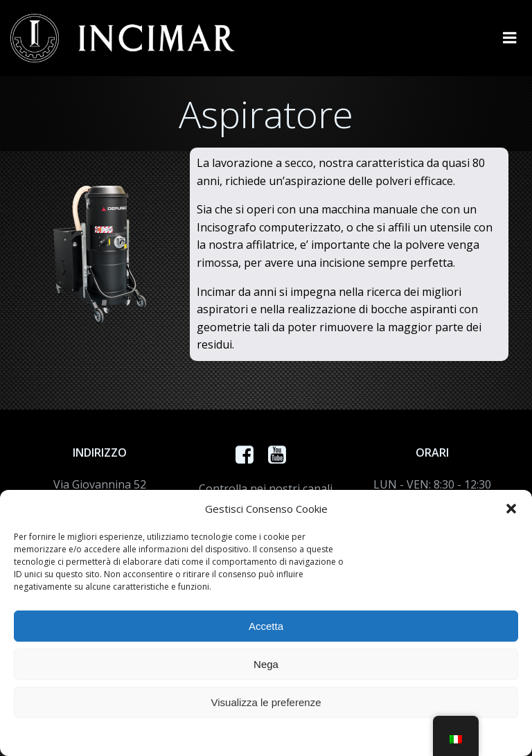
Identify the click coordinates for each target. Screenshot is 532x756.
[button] (511, 509)
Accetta (266, 626)
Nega (266, 664)
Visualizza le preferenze (266, 702)
